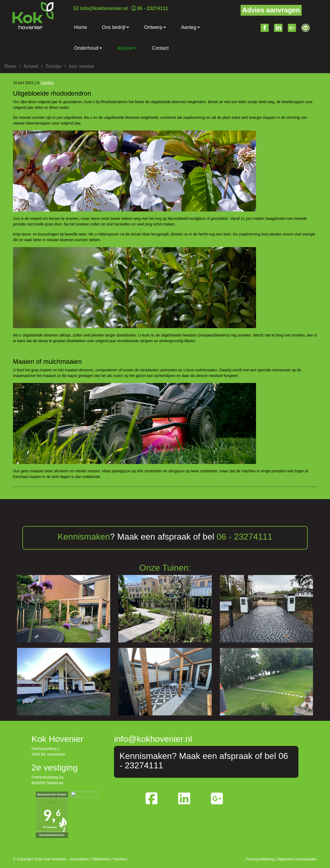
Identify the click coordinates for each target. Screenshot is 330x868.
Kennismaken (84, 537)
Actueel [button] (125, 48)
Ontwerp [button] (153, 27)
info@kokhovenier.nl (104, 8)
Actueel (31, 66)
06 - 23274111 (153, 8)
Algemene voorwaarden (297, 859)
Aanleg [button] (188, 27)
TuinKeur (120, 859)
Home (80, 27)
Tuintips (53, 66)
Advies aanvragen (271, 10)
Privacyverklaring (260, 859)
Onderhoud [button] (86, 48)
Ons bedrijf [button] (114, 27)
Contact (160, 48)
